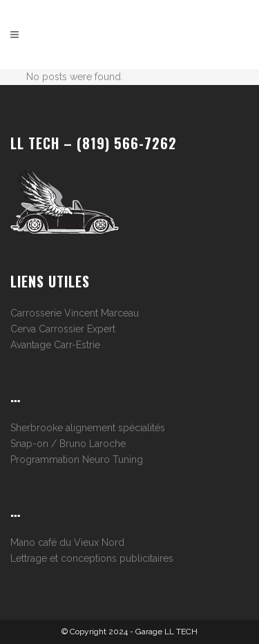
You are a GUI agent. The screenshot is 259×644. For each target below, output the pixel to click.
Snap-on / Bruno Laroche (68, 444)
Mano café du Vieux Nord (67, 542)
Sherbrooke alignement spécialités (88, 428)
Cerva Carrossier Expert (63, 329)
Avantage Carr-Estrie (55, 345)
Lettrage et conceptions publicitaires (92, 558)
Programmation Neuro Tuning (77, 460)
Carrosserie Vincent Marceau (75, 313)
